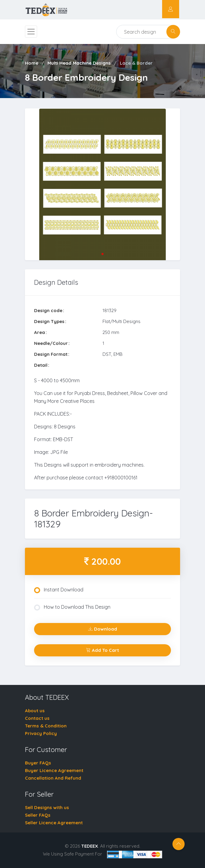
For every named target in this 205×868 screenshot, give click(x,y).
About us (35, 711)
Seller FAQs (38, 815)
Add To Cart (102, 650)
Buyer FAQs (38, 763)
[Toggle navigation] (31, 32)
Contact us (37, 718)
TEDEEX (90, 846)
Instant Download (59, 590)
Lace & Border (136, 63)
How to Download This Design (72, 607)
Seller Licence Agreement (54, 823)
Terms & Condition (46, 726)
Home (32, 63)
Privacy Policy (41, 733)
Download (103, 629)
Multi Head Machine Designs (79, 63)
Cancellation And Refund (53, 778)
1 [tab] (102, 254)
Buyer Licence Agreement (54, 770)
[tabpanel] (102, 184)
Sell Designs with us (47, 807)
